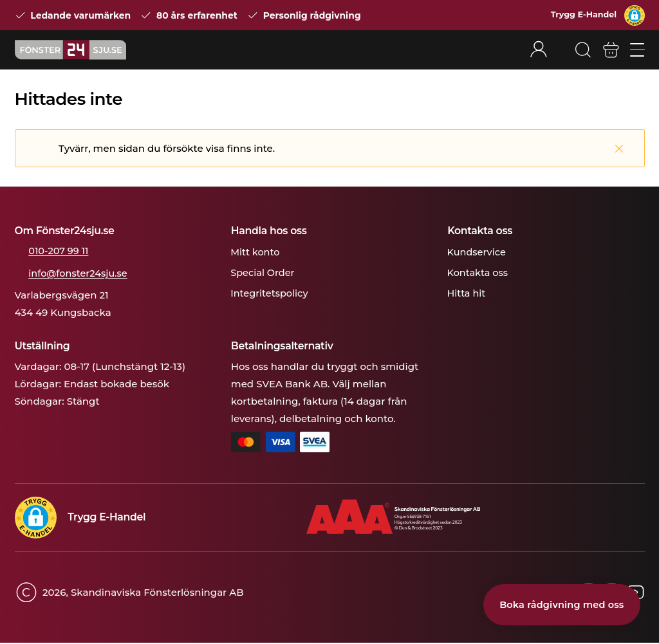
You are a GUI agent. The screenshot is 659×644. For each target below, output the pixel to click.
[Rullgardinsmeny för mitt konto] (545, 51)
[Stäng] (619, 150)
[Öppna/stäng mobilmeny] (637, 51)
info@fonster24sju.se (80, 274)
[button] (635, 15)
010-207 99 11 (60, 252)
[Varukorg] (611, 51)
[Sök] (582, 51)
